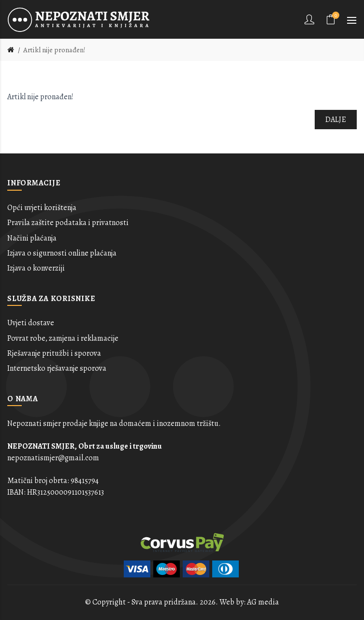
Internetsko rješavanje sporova (57, 368)
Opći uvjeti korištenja (42, 208)
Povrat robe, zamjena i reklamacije (63, 338)
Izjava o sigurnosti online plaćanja (62, 253)
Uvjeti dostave (31, 323)
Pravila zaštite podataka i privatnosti (68, 223)
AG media (263, 602)
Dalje (336, 120)
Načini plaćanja (32, 238)
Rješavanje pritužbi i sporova (54, 353)
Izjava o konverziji (36, 268)
